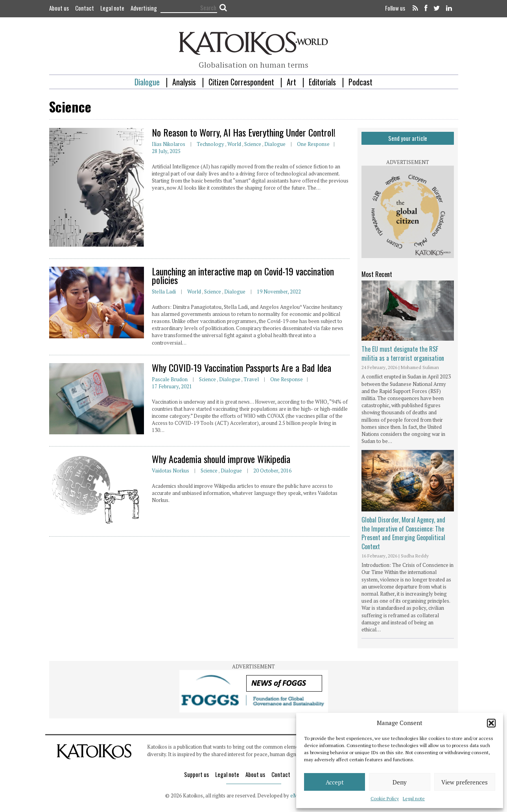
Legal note (414, 798)
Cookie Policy (385, 798)
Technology (210, 144)
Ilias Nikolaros (169, 144)
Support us (196, 774)
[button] (491, 723)
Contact (85, 8)
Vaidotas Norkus (171, 471)
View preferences (465, 782)
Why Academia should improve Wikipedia (221, 459)
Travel (251, 379)
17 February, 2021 (172, 386)
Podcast (360, 82)
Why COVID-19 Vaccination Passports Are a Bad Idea (242, 367)
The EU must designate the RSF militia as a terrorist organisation (403, 353)
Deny (400, 782)
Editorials (322, 82)
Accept (335, 782)
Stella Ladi (164, 292)
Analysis (184, 82)
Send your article (408, 138)
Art (291, 82)
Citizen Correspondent (241, 82)
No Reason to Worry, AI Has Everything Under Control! (244, 132)
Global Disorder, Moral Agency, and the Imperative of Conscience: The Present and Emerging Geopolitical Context (403, 533)
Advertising (144, 8)
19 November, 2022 (279, 292)
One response (313, 144)
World (234, 144)
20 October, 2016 (272, 471)
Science (253, 144)
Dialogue (147, 82)
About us (59, 8)
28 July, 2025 (166, 151)
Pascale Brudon (170, 379)
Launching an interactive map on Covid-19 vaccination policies (243, 275)
